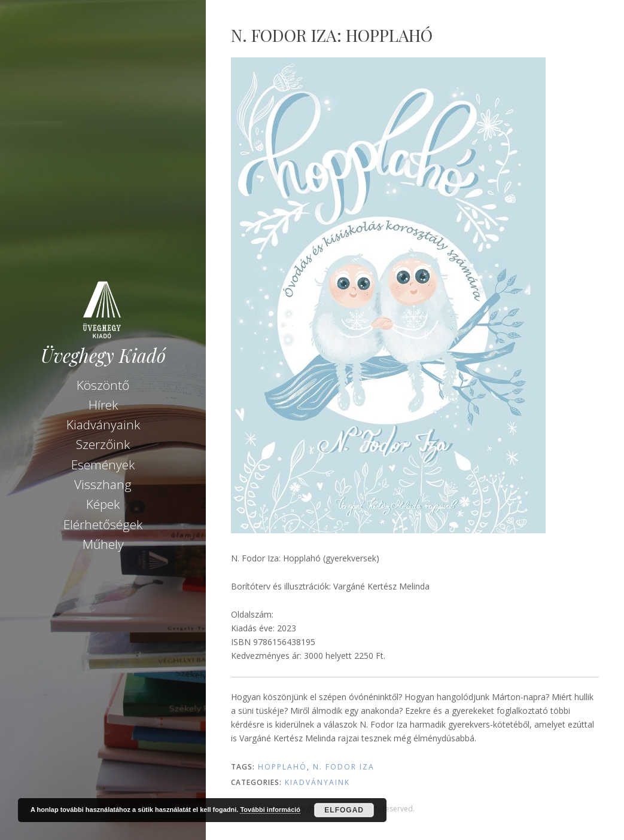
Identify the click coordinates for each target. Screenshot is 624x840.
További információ (270, 810)
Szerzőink (103, 444)
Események (103, 465)
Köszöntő (103, 385)
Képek (103, 504)
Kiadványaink (103, 424)
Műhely (103, 544)
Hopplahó (282, 767)
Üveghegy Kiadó (103, 355)
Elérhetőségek (103, 524)
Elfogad (344, 810)
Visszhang (103, 484)
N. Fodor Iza (344, 767)
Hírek (103, 405)
